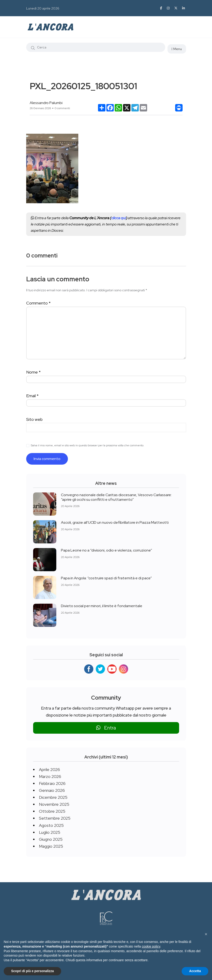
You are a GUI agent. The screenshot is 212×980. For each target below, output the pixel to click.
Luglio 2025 (50, 832)
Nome (33, 372)
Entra (106, 728)
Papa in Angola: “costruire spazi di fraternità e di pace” (106, 578)
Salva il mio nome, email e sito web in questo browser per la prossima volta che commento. (87, 445)
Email (32, 396)
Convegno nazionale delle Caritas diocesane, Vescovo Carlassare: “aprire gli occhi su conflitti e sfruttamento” (116, 497)
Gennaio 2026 (52, 790)
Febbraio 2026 (52, 783)
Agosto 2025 (51, 825)
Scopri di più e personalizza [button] (32, 971)
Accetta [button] (195, 971)
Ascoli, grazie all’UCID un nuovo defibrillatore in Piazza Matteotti (115, 522)
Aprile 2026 (49, 769)
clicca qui (119, 218)
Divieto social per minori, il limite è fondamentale (102, 606)
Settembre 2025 (55, 818)
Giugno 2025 (51, 839)
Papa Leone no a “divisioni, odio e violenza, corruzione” (106, 550)
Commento (38, 303)
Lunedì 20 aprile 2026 (43, 8)
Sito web (34, 419)
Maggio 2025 (51, 846)
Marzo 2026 (50, 776)
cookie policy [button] (151, 946)
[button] (206, 934)
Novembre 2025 (54, 804)
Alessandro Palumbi (46, 103)
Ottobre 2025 (52, 811)
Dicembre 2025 (53, 797)
